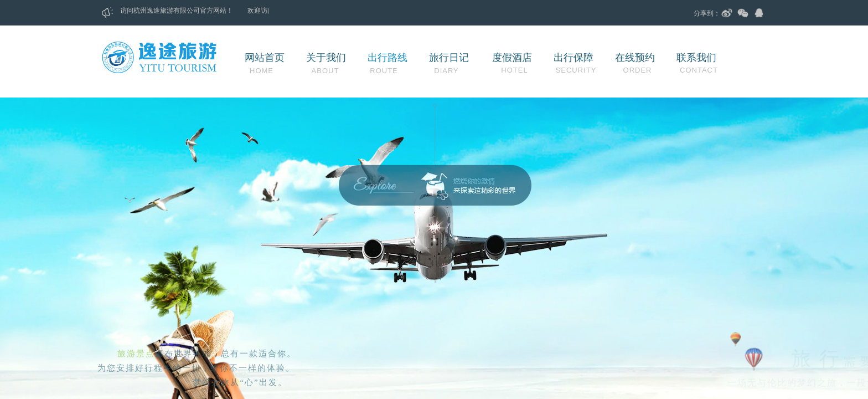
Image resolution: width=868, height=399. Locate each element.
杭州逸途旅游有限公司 (172, 11)
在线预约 (635, 58)
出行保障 (573, 58)
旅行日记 (449, 58)
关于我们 (326, 58)
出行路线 (387, 58)
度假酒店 (512, 58)
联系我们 (696, 58)
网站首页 (265, 58)
